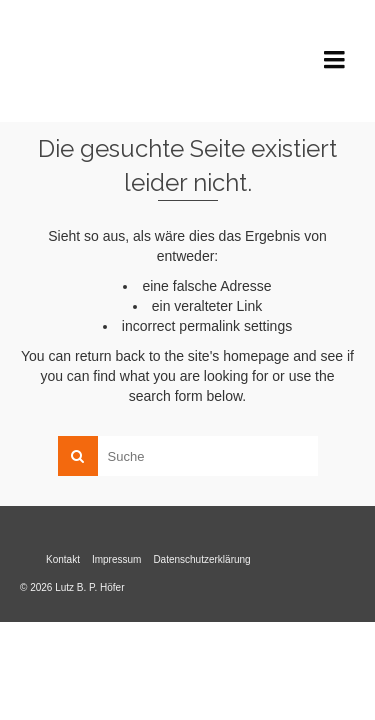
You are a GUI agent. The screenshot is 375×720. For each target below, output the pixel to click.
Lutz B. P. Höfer (128, 60)
